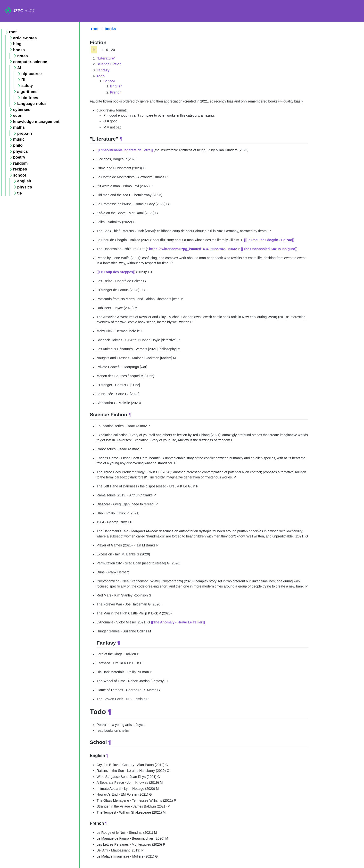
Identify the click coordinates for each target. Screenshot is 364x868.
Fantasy (103, 70)
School (109, 81)
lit (94, 50)
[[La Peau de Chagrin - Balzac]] (269, 240)
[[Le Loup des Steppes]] (116, 272)
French (116, 92)
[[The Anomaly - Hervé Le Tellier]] (178, 622)
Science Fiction (109, 64)
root (95, 29)
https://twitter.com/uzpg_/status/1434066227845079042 (193, 249)
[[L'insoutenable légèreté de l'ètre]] (125, 150)
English (116, 86)
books (110, 29)
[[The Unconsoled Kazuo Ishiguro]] (269, 249)
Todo (101, 76)
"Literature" (106, 58)
